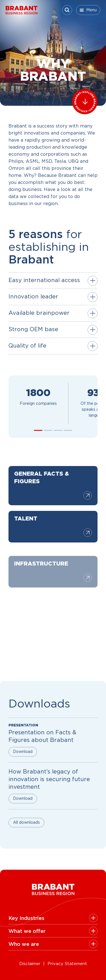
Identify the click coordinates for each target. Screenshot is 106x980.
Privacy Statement (67, 964)
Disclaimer (30, 964)
